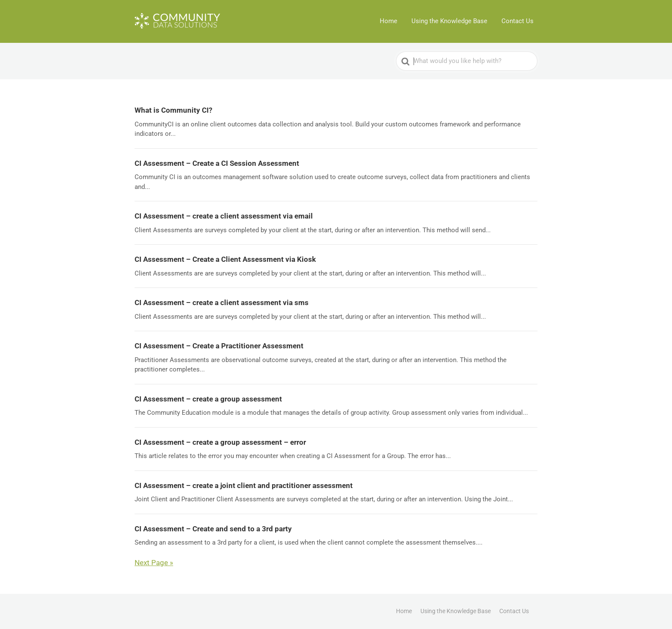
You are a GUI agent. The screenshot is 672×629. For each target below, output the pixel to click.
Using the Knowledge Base (450, 21)
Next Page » (154, 563)
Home (390, 21)
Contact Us (518, 21)
